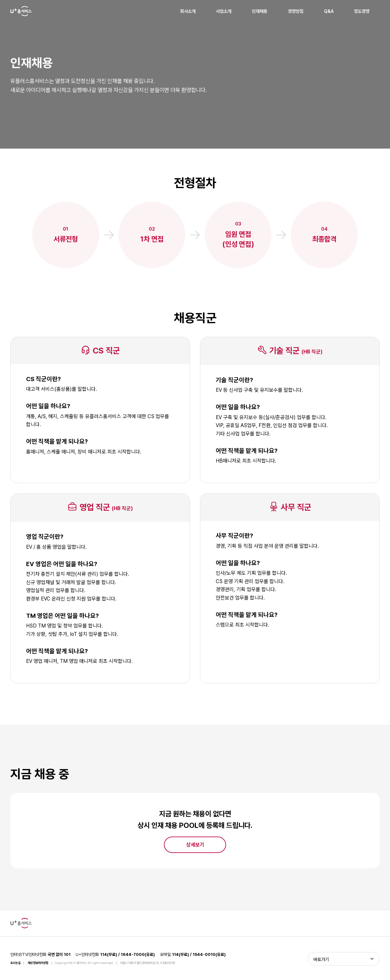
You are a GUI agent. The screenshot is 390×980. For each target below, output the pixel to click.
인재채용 (260, 11)
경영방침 (296, 11)
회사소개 (188, 11)
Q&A (329, 11)
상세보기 (195, 845)
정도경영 (362, 11)
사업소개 (224, 11)
